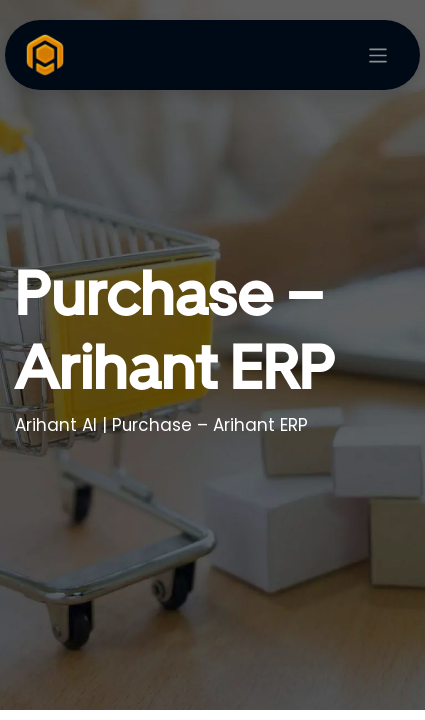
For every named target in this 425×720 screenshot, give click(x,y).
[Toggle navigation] (378, 55)
